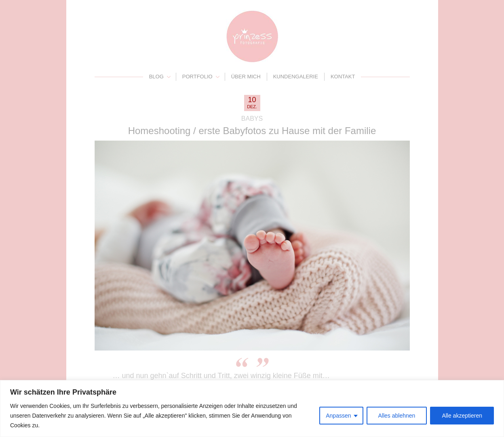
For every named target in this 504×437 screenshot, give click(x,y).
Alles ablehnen (397, 416)
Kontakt (343, 77)
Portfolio (197, 77)
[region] (252, 409)
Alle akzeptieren (462, 416)
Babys (252, 119)
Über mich (246, 77)
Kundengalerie (296, 77)
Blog (156, 77)
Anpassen (338, 416)
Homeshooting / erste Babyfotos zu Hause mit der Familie (252, 131)
